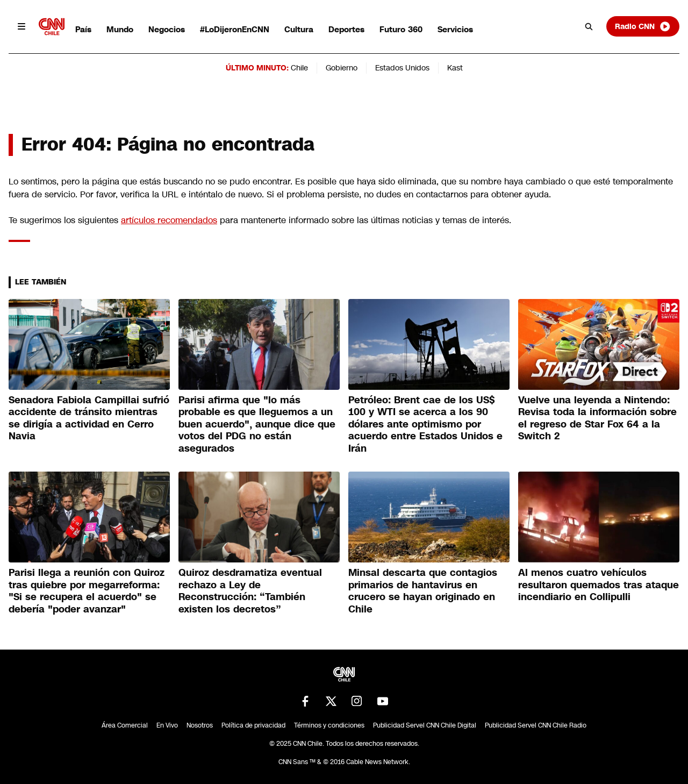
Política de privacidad (253, 725)
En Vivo (167, 725)
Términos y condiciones (329, 725)
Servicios (455, 29)
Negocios (167, 29)
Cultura (299, 29)
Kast (455, 68)
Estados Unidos (402, 68)
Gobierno (342, 68)
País (83, 29)
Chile (299, 68)
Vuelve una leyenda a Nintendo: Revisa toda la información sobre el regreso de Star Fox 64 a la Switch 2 (597, 418)
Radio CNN (643, 26)
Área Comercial (125, 725)
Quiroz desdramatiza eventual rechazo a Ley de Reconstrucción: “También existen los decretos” (250, 591)
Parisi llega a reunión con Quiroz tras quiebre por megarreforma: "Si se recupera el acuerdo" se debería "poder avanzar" (87, 591)
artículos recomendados (169, 220)
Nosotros (200, 725)
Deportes (346, 29)
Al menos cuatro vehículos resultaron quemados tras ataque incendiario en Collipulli (599, 585)
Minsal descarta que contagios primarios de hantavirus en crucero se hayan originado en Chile (423, 591)
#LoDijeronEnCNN (235, 29)
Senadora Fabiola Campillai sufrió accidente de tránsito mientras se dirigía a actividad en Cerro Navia (89, 418)
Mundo (120, 29)
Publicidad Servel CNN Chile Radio (536, 725)
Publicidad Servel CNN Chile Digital (425, 725)
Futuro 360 (401, 29)
